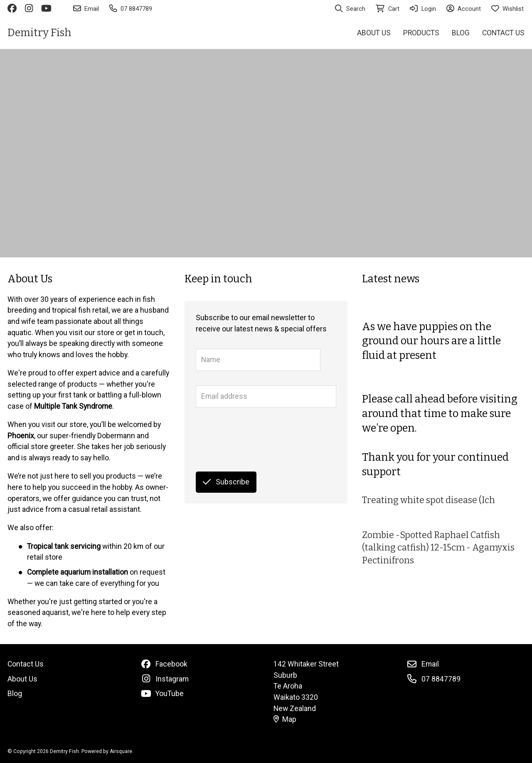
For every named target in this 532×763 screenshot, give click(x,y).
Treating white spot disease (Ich (429, 500)
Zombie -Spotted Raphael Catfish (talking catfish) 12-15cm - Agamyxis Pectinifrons (438, 548)
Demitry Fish (39, 33)
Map (285, 719)
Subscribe (226, 482)
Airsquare (121, 751)
